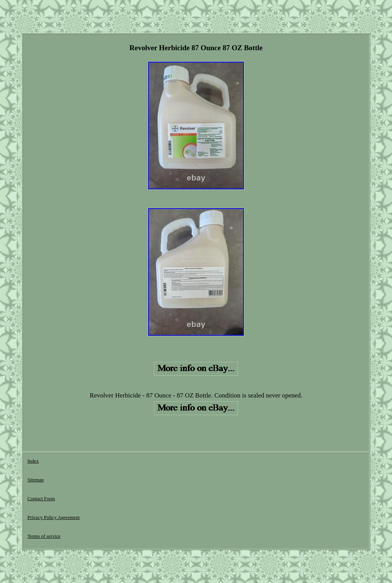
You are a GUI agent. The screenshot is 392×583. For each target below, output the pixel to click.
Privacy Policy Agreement (54, 517)
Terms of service (44, 536)
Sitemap (36, 480)
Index (33, 461)
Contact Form (41, 498)
